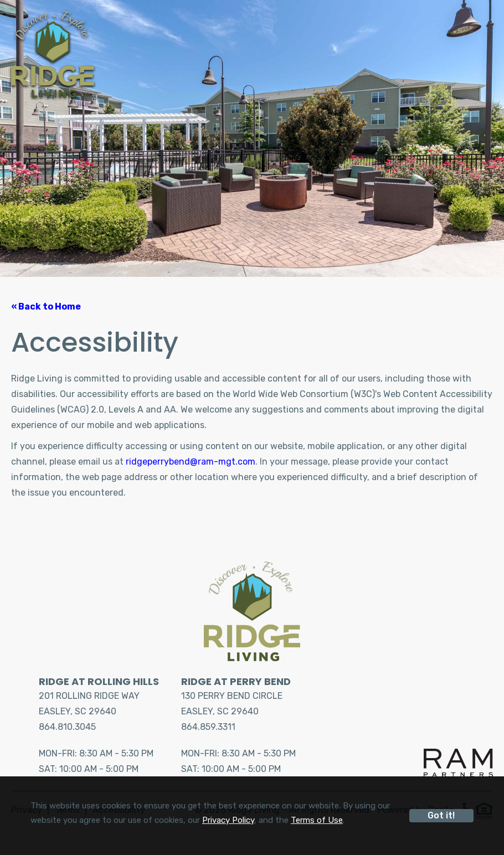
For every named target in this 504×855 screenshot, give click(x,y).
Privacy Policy (228, 820)
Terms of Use (317, 820)
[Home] (53, 54)
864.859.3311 (208, 727)
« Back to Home (46, 307)
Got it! (441, 815)
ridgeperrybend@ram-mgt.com (191, 462)
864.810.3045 (67, 727)
